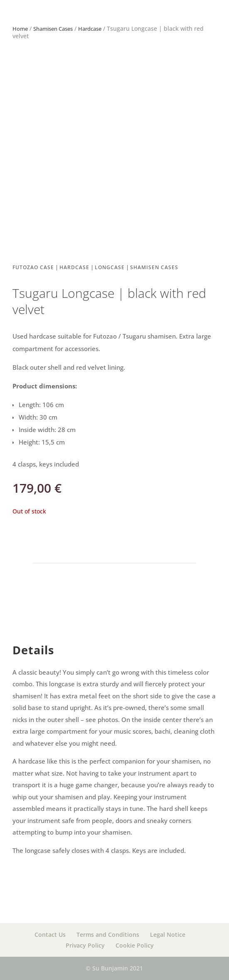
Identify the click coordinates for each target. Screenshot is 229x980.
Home (20, 29)
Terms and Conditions (108, 935)
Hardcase (90, 29)
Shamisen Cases (53, 29)
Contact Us (50, 935)
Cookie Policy (135, 945)
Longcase (110, 267)
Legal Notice (168, 935)
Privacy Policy (85, 945)
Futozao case (33, 267)
